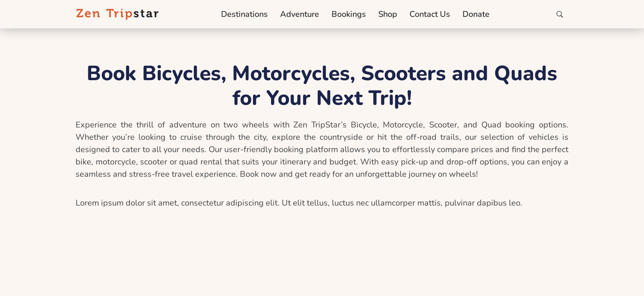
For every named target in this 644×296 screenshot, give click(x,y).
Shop (388, 14)
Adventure (300, 14)
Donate (476, 14)
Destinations (244, 14)
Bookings (349, 14)
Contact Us (430, 14)
